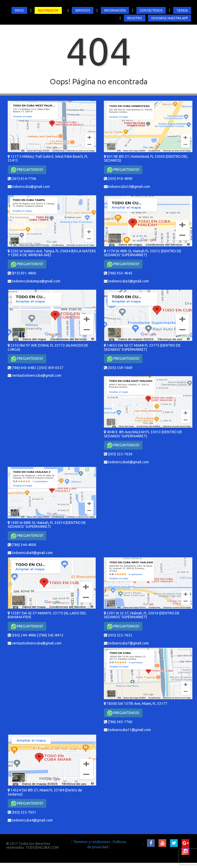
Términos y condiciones (92, 842)
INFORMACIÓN (115, 10)
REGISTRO (135, 18)
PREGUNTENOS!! (27, 170)
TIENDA (182, 10)
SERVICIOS (83, 10)
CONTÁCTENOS (151, 10)
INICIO (19, 10)
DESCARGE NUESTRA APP (170, 18)
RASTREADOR (48, 10)
